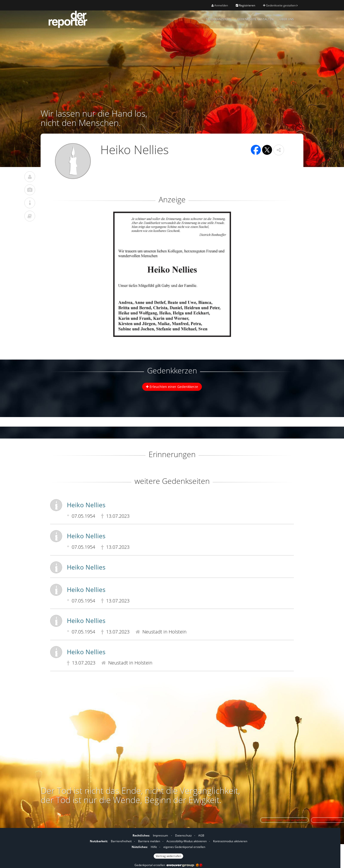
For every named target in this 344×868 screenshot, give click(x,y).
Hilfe (154, 847)
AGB (201, 835)
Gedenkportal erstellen (168, 865)
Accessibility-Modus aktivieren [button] (187, 841)
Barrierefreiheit (121, 841)
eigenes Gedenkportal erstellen (184, 847)
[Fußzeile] (168, 845)
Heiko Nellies (86, 505)
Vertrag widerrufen (168, 856)
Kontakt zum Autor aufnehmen (284, 820)
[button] (279, 150)
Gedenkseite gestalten (280, 5)
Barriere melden (149, 841)
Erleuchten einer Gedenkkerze (172, 387)
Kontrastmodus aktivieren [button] (230, 841)
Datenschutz (183, 835)
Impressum (160, 835)
